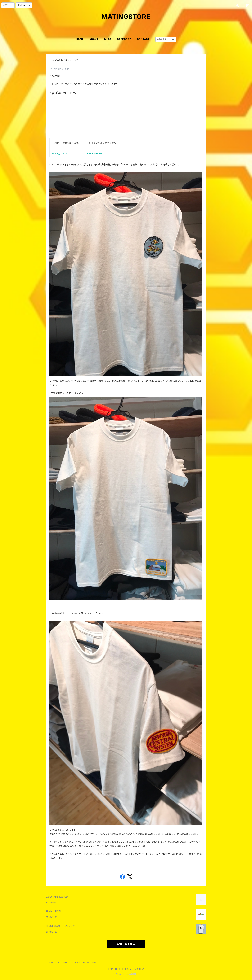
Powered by (126, 974)
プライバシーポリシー (58, 963)
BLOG (108, 39)
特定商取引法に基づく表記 (84, 963)
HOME (80, 39)
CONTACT (143, 39)
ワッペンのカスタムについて (64, 60)
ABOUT (94, 39)
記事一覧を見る (126, 944)
